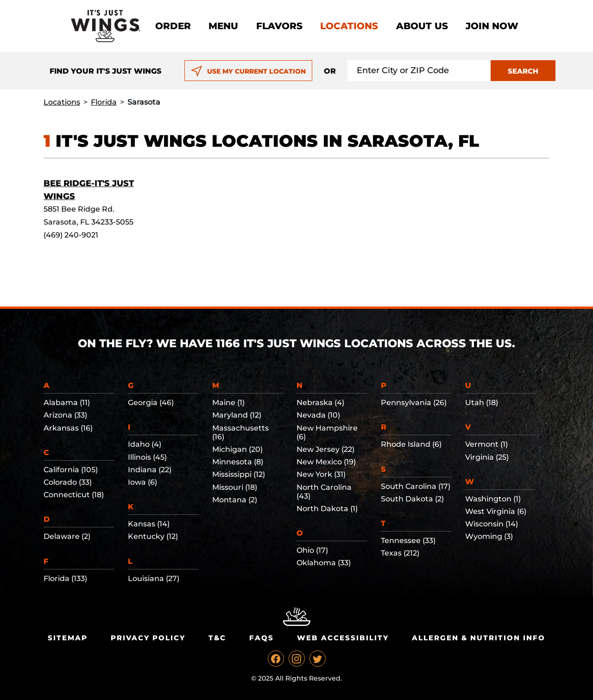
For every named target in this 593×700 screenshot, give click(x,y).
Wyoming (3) (489, 536)
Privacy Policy (148, 638)
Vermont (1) (486, 444)
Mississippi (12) (239, 474)
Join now (492, 26)
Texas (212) (400, 553)
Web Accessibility (343, 638)
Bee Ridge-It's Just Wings (89, 190)
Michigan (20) (237, 449)
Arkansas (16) (68, 428)
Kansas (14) (149, 524)
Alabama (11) (67, 403)
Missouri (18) (235, 487)
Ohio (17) (312, 550)
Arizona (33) (65, 415)
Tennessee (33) (408, 541)
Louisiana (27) (154, 578)
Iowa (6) (142, 482)
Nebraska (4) (320, 403)
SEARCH (523, 71)
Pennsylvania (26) (414, 403)
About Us (422, 26)
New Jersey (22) (325, 449)
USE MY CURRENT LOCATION (248, 71)
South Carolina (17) (416, 486)
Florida (104, 102)
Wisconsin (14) (492, 524)
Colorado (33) (68, 482)
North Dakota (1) (327, 509)
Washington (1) (493, 499)
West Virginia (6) (496, 511)
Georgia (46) (151, 403)
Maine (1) (228, 403)
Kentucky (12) (153, 536)
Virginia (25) (487, 457)
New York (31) (321, 474)
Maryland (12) (237, 415)
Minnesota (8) (238, 462)
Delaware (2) (67, 536)
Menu (223, 26)
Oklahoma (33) (324, 563)
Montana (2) (235, 500)
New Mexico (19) (326, 462)
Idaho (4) (145, 444)
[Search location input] (419, 71)
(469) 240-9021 (71, 235)
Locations (349, 26)
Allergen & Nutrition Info (479, 638)
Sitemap (68, 638)
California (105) (71, 470)
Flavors (279, 26)
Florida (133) (65, 578)
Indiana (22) (150, 470)
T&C (217, 638)
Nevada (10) (318, 415)
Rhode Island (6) (411, 444)
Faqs (262, 638)
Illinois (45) (147, 457)
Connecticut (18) (74, 495)
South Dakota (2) (412, 499)
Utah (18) (482, 403)
